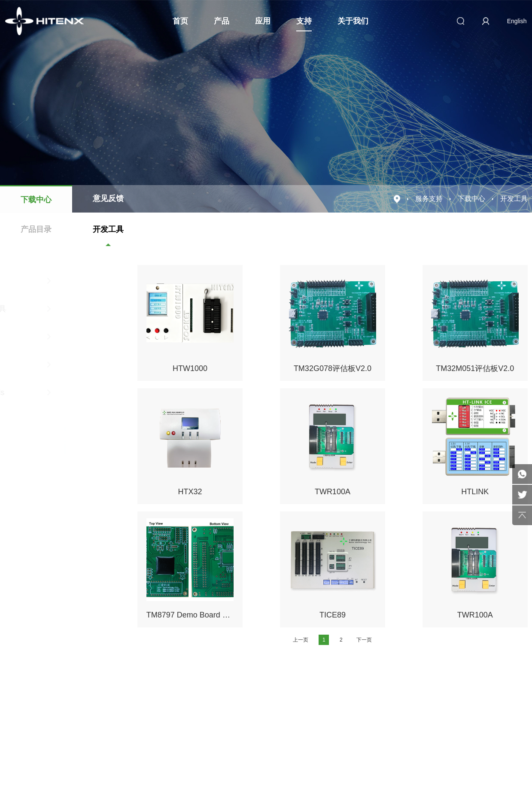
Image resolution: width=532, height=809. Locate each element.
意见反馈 (108, 198)
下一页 (364, 640)
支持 (304, 21)
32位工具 (60, 365)
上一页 (301, 640)
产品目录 (36, 229)
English (517, 21)
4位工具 (60, 281)
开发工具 (108, 229)
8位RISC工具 (60, 309)
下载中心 (36, 200)
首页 (180, 21)
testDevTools (60, 392)
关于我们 (353, 21)
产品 (222, 21)
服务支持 (429, 199)
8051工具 (60, 337)
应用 (263, 21)
